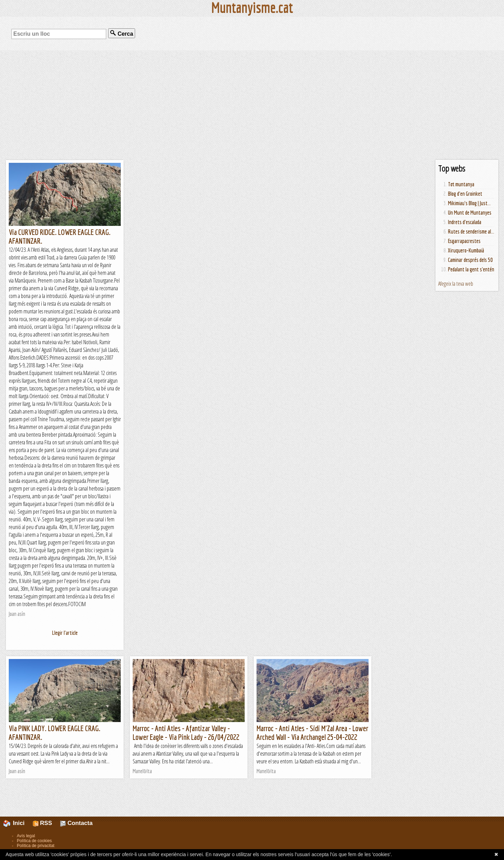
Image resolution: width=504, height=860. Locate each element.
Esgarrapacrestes (464, 241)
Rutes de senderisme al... (471, 231)
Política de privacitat (36, 846)
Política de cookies (34, 841)
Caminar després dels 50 (470, 260)
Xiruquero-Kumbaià (466, 250)
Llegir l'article (65, 633)
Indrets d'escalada (465, 222)
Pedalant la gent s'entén (471, 269)
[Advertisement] (252, 105)
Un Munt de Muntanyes (470, 213)
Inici (18, 823)
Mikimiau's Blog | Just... (469, 203)
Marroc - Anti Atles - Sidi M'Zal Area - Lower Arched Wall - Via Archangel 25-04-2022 (312, 733)
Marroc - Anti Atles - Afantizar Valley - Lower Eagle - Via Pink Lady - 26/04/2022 (186, 733)
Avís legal (26, 836)
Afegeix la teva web (456, 284)
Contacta (76, 823)
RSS (43, 823)
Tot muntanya (461, 184)
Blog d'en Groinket (465, 194)
